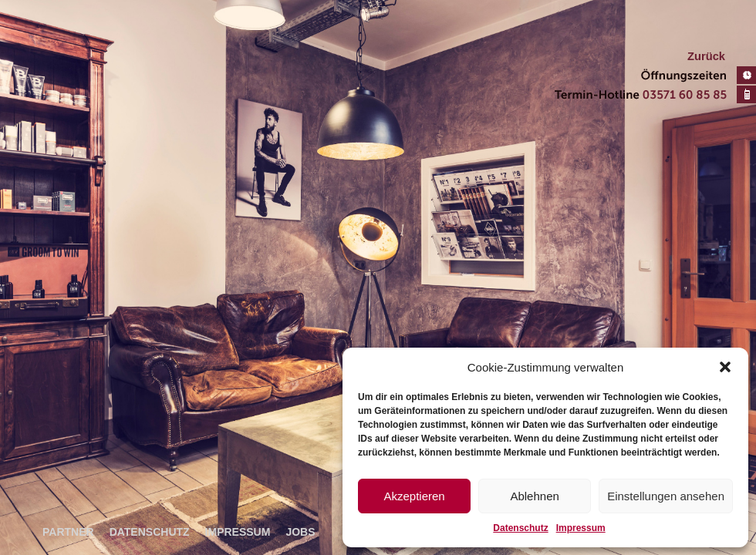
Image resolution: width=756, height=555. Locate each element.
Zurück (706, 56)
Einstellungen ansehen (666, 496)
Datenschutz (520, 528)
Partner (68, 532)
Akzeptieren (414, 496)
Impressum (581, 528)
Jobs (300, 532)
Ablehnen (534, 496)
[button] (725, 367)
